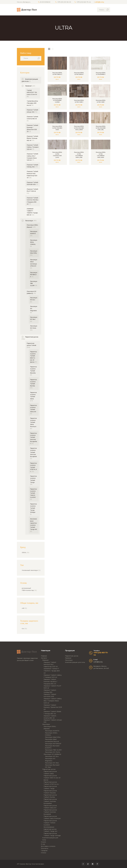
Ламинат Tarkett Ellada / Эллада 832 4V (32, 138)
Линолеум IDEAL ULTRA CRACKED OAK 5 (57, 128)
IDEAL (24, 552)
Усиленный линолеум (30, 570)
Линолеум (29, 221)
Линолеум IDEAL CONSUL (34, 242)
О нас (43, 844)
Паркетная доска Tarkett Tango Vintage (33, 508)
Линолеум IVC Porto (52, 752)
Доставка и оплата (48, 846)
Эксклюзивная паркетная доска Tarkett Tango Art (50, 829)
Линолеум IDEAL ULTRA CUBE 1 (101, 101)
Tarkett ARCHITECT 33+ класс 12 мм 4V (32, 92)
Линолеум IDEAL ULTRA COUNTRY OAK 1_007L (57, 156)
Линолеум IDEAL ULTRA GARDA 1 (79, 74)
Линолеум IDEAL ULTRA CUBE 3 (79, 101)
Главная (44, 656)
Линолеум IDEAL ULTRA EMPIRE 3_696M (57, 100)
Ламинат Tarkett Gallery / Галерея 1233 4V (33, 147)
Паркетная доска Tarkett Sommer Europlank (33, 452)
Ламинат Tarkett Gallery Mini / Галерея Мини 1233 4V (53, 701)
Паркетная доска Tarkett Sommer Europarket (50, 801)
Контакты (45, 848)
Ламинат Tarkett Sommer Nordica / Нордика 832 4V (50, 681)
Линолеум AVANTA (52, 731)
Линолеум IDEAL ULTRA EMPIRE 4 (101, 74)
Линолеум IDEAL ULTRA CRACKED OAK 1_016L (101, 128)
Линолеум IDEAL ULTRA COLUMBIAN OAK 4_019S (79, 155)
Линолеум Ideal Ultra (53, 737)
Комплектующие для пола (75, 662)
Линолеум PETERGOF (34, 275)
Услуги (43, 842)
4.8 (23, 608)
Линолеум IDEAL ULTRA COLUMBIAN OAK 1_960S (101, 155)
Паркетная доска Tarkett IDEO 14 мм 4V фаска (52, 778)
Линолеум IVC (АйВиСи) (52, 754)
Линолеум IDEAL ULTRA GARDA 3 (57, 74)
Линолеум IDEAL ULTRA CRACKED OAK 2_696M (79, 128)
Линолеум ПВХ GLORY (53, 750)
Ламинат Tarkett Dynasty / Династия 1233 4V (53, 707)
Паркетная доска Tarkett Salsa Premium (33, 422)
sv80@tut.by (99, 2)
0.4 (23, 629)
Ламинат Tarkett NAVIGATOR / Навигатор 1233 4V (51, 664)
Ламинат (28, 86)
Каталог (44, 658)
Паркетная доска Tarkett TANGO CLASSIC (33, 493)
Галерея (44, 851)
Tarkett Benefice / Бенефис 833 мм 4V (32, 103)
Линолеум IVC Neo (52, 763)
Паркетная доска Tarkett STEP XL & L (33, 467)
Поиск (39, 58)
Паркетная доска (32, 337)
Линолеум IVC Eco (52, 756)
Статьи (44, 853)
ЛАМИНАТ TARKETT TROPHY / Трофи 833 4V (52, 671)
